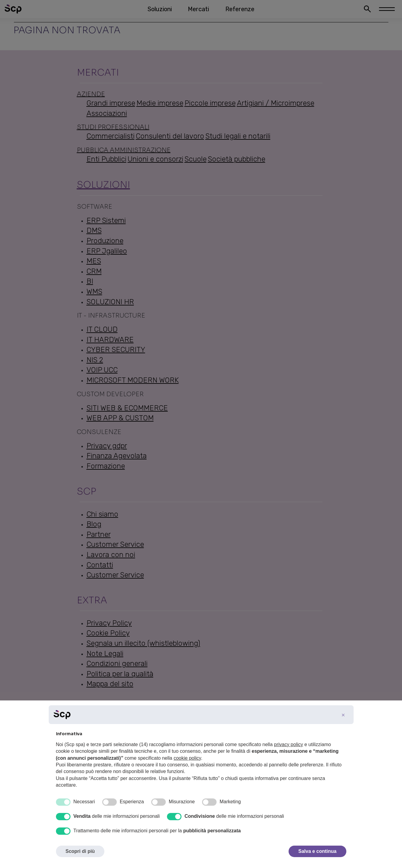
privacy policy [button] (289, 744)
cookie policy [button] (187, 758)
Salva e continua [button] (317, 851)
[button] (343, 715)
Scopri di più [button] (80, 851)
